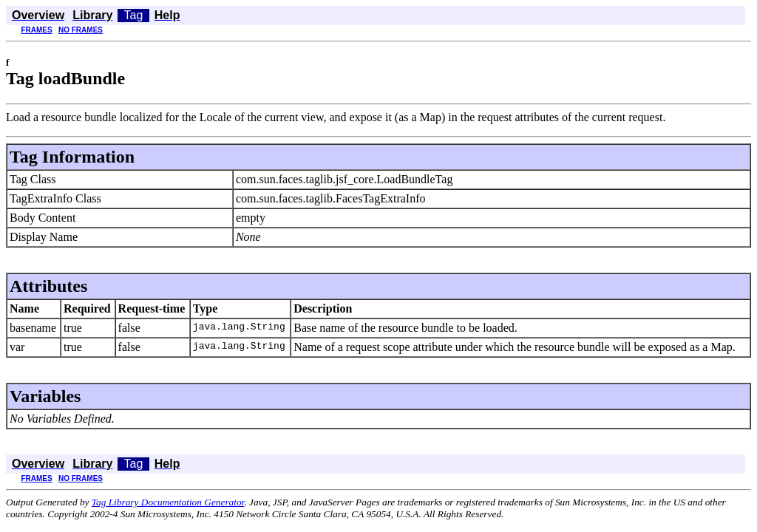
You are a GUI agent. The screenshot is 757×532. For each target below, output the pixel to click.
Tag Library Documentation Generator (168, 502)
